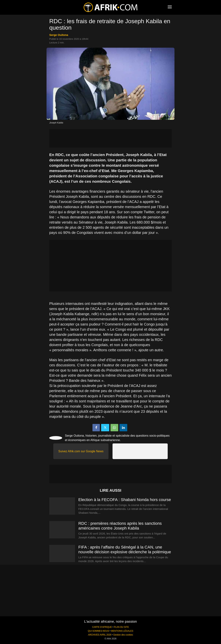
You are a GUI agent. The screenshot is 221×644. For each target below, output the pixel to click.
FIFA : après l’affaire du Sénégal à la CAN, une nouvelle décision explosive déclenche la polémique (125, 550)
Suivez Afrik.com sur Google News (81, 451)
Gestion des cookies (123, 635)
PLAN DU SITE (121, 627)
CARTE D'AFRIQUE (102, 627)
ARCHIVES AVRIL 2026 (100, 635)
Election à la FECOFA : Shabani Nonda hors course (125, 500)
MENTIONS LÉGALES (122, 631)
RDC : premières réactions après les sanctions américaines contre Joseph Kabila (120, 526)
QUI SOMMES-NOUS (99, 631)
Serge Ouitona (59, 35)
